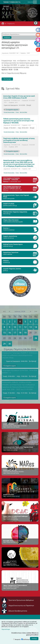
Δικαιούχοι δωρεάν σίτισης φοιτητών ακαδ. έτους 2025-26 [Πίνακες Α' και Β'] (19, 97)
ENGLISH (31, 2)
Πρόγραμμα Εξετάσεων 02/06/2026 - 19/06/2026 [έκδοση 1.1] (20, 372)
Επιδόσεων (26, 640)
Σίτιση (17, 112)
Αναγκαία (18, 640)
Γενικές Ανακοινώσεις (9, 112)
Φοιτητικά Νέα (23, 112)
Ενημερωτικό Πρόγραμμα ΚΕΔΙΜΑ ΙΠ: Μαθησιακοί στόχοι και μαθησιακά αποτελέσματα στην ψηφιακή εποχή (20, 355)
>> (36, 311)
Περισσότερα (6, 629)
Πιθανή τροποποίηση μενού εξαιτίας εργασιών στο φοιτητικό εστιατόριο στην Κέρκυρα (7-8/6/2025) (19, 121)
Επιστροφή (7, 79)
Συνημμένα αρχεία (12, 110)
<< (4, 311)
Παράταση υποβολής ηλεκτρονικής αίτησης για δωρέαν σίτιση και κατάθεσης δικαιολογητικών (19, 140)
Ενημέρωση (11, 24)
